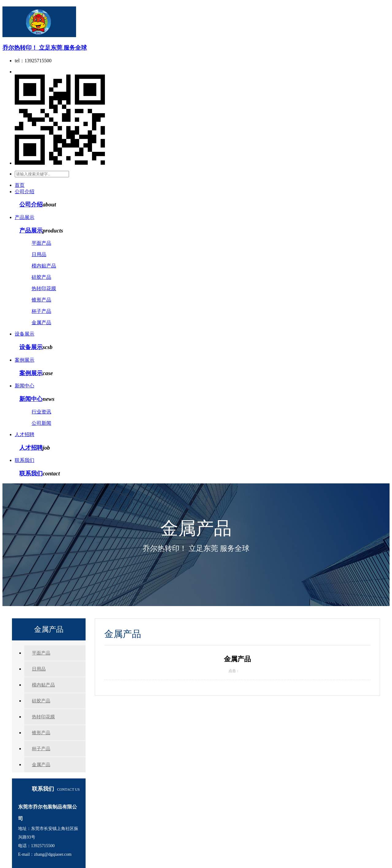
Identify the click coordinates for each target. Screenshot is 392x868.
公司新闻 (41, 423)
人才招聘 (25, 434)
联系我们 (25, 460)
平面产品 (41, 243)
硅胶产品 (41, 277)
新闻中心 (25, 386)
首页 (20, 185)
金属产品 (41, 323)
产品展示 (25, 217)
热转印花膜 (44, 288)
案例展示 (25, 360)
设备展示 (25, 334)
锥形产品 (41, 300)
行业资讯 (41, 412)
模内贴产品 (44, 266)
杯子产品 (41, 311)
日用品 (39, 254)
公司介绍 (25, 192)
